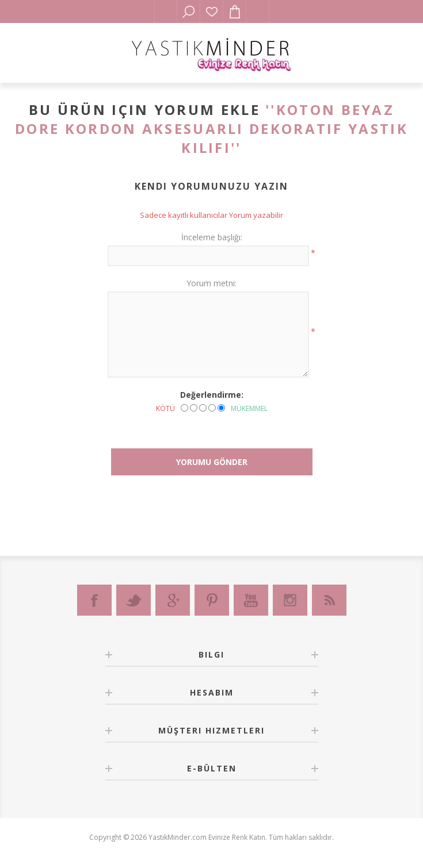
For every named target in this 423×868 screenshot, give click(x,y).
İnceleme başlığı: (212, 237)
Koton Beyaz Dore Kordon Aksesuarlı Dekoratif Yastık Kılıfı (211, 128)
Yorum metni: (211, 283)
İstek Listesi (212, 11)
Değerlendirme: (212, 395)
